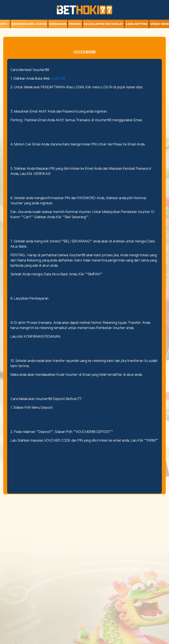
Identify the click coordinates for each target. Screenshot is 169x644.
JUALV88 (58, 79)
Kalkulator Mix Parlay (103, 24)
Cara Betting (137, 24)
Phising (75, 24)
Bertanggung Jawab (29, 24)
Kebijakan (58, 24)
